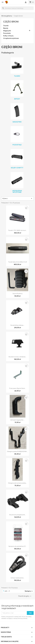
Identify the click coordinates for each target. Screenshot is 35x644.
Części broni (11, 22)
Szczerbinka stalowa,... (18, 325)
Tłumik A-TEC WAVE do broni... (17, 230)
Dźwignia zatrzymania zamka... (18, 483)
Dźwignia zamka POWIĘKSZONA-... (18, 451)
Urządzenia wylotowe (11, 38)
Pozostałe (7, 33)
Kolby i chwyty (8, 36)
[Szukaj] (17, 8)
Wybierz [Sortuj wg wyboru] (17, 198)
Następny (29, 591)
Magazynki (7, 31)
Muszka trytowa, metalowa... (17, 357)
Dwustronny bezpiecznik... (18, 515)
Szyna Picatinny (18, 294)
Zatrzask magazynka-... (18, 420)
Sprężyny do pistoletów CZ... (18, 546)
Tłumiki (6, 26)
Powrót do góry (25, 596)
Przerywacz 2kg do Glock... (18, 388)
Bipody (6, 28)
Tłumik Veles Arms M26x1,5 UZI (18, 262)
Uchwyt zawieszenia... (18, 578)
